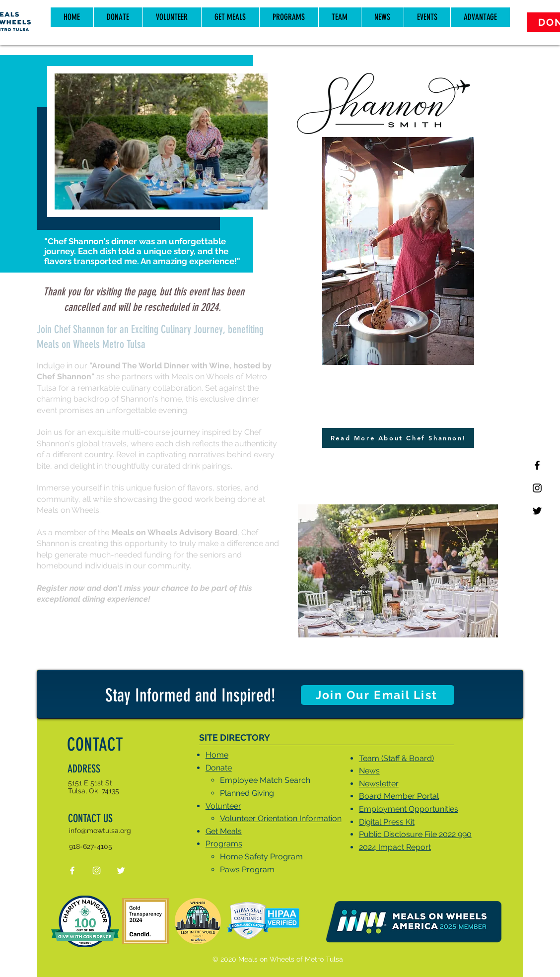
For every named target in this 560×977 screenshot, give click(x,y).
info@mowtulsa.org (100, 831)
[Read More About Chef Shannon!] (398, 438)
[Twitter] (537, 511)
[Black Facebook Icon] (537, 465)
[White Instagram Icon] (97, 871)
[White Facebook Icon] (72, 871)
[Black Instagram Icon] (537, 488)
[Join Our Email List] (378, 695)
